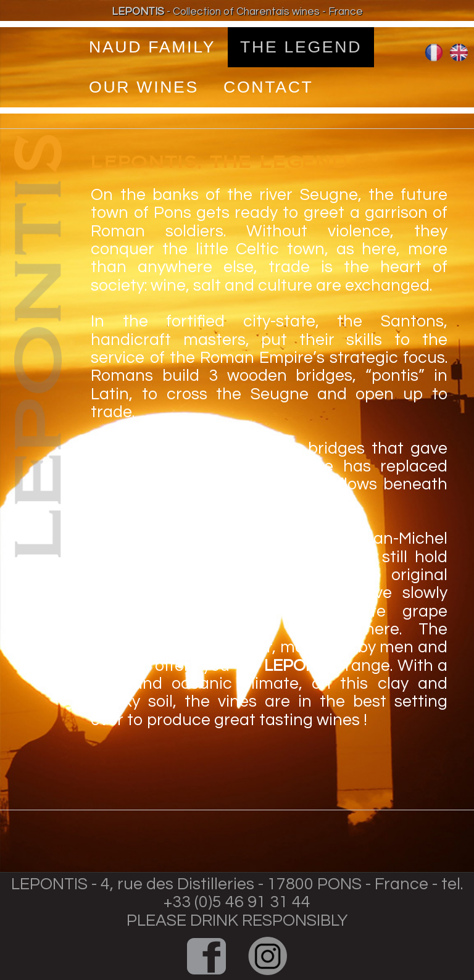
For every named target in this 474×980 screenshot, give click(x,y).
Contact (268, 87)
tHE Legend (301, 47)
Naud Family (152, 47)
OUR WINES (144, 87)
